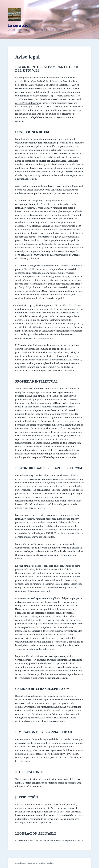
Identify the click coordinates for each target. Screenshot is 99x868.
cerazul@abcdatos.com (27, 103)
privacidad (40, 863)
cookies (50, 863)
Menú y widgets (88, 23)
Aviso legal (20, 863)
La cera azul (19, 25)
